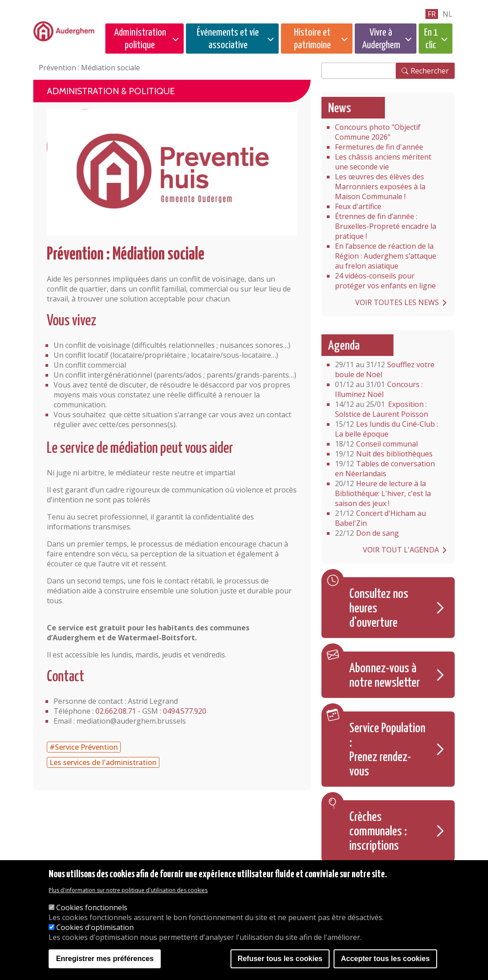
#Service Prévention (84, 747)
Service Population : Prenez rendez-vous (387, 750)
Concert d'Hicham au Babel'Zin (380, 518)
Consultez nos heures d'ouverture (379, 609)
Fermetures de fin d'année (379, 147)
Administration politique (140, 39)
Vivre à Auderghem (381, 39)
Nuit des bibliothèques (384, 454)
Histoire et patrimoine (312, 39)
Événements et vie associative (228, 39)
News (340, 109)
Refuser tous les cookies (280, 959)
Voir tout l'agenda (401, 550)
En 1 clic (431, 39)
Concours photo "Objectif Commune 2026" (378, 132)
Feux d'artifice (358, 206)
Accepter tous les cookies (385, 959)
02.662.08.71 (116, 711)
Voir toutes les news (397, 302)
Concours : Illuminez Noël (379, 389)
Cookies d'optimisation (95, 927)
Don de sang (367, 533)
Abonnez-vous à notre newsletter (385, 676)
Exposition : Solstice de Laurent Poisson (382, 409)
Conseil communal (376, 444)
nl (447, 14)
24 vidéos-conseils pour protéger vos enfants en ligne (385, 281)
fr (432, 14)
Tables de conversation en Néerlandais (385, 469)
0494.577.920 (185, 711)
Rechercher (430, 71)
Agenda (344, 346)
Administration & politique (111, 91)
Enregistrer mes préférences (105, 959)
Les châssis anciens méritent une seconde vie (383, 162)
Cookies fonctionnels (92, 907)
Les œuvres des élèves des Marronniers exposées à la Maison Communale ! (380, 187)
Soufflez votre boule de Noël (385, 369)
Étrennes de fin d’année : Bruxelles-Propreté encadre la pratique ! (386, 226)
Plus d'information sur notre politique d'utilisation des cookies (128, 890)
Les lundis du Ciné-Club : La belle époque (386, 429)
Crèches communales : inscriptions (378, 832)
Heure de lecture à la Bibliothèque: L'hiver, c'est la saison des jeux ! (383, 493)
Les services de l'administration (103, 762)
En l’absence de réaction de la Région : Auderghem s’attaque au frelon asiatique (386, 256)
